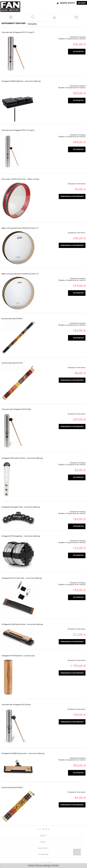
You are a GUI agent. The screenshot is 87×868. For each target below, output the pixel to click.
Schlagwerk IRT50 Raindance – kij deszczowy (18, 656)
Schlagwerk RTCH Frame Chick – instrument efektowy (22, 578)
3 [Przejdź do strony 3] (46, 829)
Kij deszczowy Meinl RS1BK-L (12, 319)
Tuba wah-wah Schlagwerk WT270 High (16, 409)
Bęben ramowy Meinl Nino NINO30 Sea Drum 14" (20, 274)
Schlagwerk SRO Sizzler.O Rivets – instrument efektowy (22, 458)
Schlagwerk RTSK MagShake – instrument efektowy (21, 536)
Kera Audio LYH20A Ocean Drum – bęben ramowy (20, 179)
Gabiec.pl (50, 862)
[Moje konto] (54, 17)
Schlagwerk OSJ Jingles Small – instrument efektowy (21, 507)
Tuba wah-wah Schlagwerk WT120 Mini (16, 704)
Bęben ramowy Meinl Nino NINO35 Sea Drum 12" (20, 228)
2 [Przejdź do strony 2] (43, 829)
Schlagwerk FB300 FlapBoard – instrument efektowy (21, 81)
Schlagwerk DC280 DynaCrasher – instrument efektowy (22, 624)
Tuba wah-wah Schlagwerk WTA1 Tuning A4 (18, 130)
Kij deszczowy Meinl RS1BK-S (12, 787)
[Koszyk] (76, 17)
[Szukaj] (33, 17)
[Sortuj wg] (41, 24)
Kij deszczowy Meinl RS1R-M (12, 363)
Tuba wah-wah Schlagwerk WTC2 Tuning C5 (18, 32)
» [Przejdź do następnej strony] (49, 829)
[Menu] (11, 17)
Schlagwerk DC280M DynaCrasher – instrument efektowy (23, 753)
